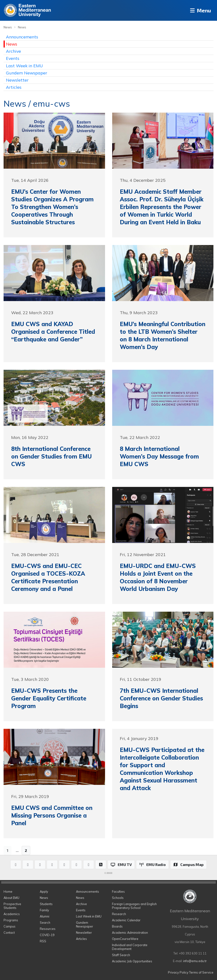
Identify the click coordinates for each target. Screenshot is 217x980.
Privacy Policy (178, 972)
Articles (14, 87)
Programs (11, 920)
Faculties (118, 891)
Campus (10, 926)
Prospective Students (12, 906)
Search (45, 923)
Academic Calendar (126, 920)
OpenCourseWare (125, 939)
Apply (44, 891)
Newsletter (17, 80)
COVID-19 (47, 935)
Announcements (22, 37)
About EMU (11, 898)
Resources (48, 929)
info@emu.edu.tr (195, 961)
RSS (43, 941)
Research (119, 914)
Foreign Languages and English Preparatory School (134, 906)
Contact (9, 933)
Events (13, 58)
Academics (12, 914)
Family (44, 910)
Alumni (45, 916)
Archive (13, 51)
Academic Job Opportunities (132, 961)
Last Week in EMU (24, 66)
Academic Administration (130, 933)
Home (8, 891)
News (8, 27)
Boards (117, 926)
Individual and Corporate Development (130, 947)
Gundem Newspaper (27, 73)
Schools (118, 898)
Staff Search (121, 955)
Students (46, 904)
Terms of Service (201, 972)
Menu (199, 10)
